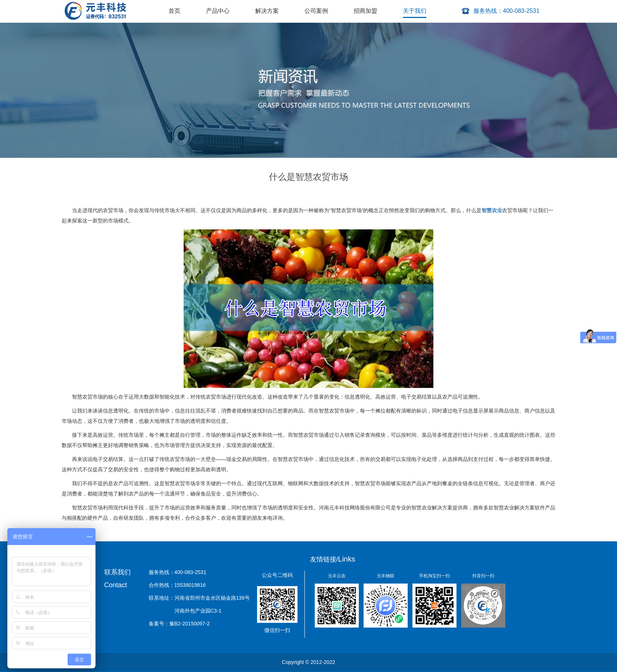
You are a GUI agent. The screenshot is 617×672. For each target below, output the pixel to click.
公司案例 (316, 11)
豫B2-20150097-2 (190, 624)
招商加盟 (365, 11)
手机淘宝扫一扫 (434, 576)
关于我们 (415, 11)
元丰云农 (337, 576)
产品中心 (218, 11)
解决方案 (267, 11)
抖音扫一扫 (483, 576)
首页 (174, 11)
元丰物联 (386, 576)
